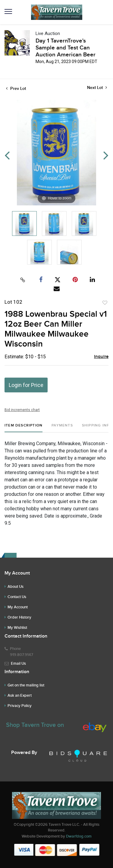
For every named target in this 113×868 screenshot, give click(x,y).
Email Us (18, 664)
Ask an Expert (20, 695)
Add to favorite (105, 303)
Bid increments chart (22, 410)
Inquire (101, 357)
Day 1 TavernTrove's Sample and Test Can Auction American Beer (66, 48)
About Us (16, 587)
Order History (19, 617)
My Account (18, 607)
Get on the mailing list (26, 685)
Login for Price (26, 385)
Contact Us (17, 597)
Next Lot (97, 88)
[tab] (24, 428)
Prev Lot (16, 89)
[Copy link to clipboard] (23, 280)
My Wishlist (17, 628)
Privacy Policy (20, 706)
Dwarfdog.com (79, 836)
